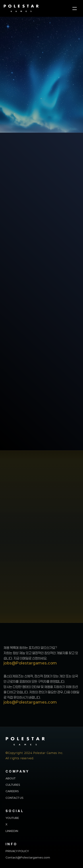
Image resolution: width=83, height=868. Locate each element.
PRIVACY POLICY (17, 851)
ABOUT (11, 778)
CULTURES (13, 785)
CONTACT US (14, 798)
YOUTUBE (12, 818)
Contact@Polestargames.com (28, 857)
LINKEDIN (12, 831)
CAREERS (12, 791)
